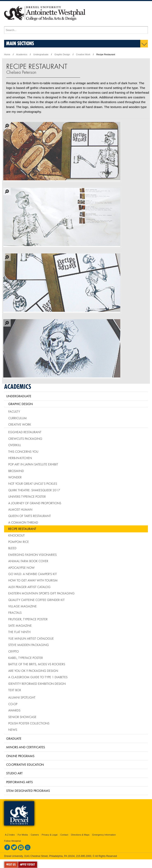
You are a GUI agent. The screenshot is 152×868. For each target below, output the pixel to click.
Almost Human (20, 509)
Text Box (15, 690)
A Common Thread (23, 522)
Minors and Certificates (26, 747)
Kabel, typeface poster (26, 658)
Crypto (13, 651)
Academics (22, 54)
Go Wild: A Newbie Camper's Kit (33, 574)
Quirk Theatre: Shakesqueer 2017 (34, 490)
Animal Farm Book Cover (28, 561)
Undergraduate (41, 54)
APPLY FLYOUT (28, 865)
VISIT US (11, 865)
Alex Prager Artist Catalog (29, 587)
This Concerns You (23, 451)
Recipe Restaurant (22, 529)
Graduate (14, 738)
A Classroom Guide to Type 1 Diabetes (38, 677)
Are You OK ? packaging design (33, 671)
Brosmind (16, 471)
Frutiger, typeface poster (28, 619)
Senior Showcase (22, 717)
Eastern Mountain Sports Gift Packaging (41, 593)
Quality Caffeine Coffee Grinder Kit (36, 600)
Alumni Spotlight (22, 697)
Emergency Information (104, 835)
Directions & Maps (80, 835)
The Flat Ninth (19, 632)
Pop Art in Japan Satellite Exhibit (33, 464)
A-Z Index (10, 835)
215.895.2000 (84, 856)
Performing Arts (19, 782)
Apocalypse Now (21, 568)
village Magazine (22, 606)
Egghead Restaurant (25, 432)
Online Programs (20, 756)
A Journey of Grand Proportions (35, 503)
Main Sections (20, 43)
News (13, 730)
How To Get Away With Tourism (33, 580)
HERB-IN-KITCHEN (20, 458)
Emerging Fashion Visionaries (32, 555)
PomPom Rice (19, 542)
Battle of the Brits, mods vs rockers (37, 664)
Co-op (13, 704)
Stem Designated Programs (28, 791)
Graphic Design (62, 54)
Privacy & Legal (50, 835)
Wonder (15, 477)
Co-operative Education (25, 764)
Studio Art (14, 773)
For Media (23, 835)
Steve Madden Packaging (29, 645)
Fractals (15, 612)
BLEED (12, 548)
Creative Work (83, 54)
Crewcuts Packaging (25, 439)
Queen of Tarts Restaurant (30, 516)
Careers (35, 835)
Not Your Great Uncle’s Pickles (33, 484)
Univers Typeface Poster (27, 496)
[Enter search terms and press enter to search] (76, 30)
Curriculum (18, 418)
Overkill (15, 445)
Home (7, 54)
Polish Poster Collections (29, 723)
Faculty (14, 411)
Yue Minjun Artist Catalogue (31, 638)
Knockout (16, 535)
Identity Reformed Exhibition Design (37, 684)
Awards (14, 710)
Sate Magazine (20, 625)
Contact (64, 835)
